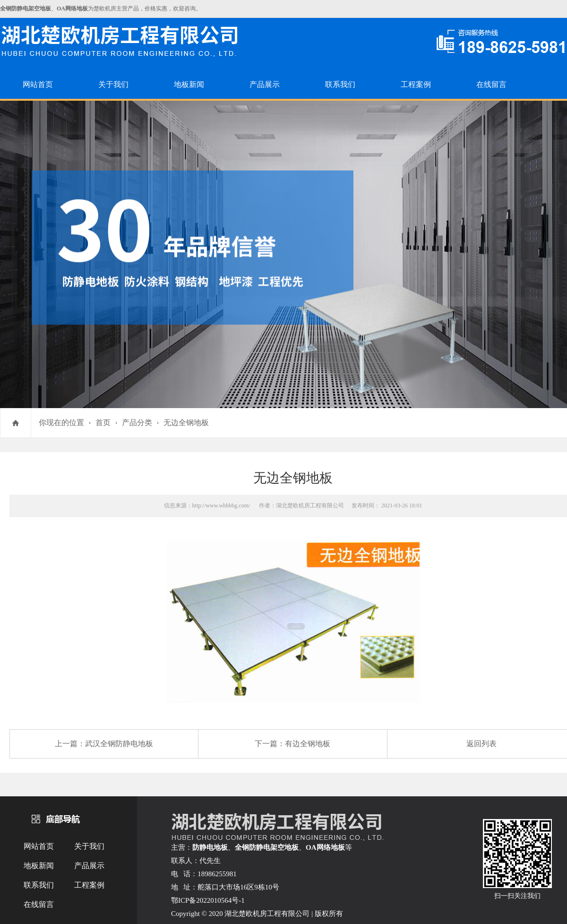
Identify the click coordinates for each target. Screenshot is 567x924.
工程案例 (416, 84)
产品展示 (265, 84)
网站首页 (38, 84)
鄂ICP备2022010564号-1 (208, 900)
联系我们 (340, 84)
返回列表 (481, 744)
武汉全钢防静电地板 (119, 744)
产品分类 (137, 423)
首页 (103, 423)
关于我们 (113, 84)
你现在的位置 (61, 423)
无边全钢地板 (186, 423)
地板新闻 (189, 84)
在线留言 (491, 84)
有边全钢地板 (308, 744)
